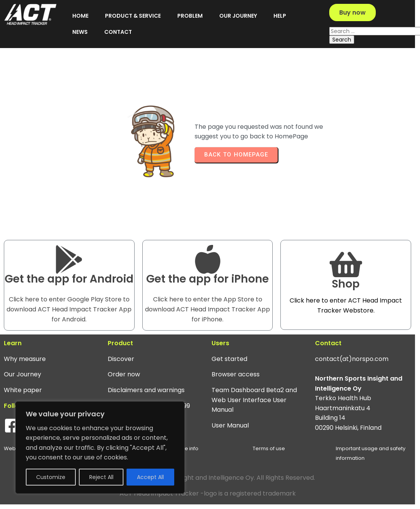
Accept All (150, 477)
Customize (51, 477)
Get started (221, 370)
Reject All (101, 477)
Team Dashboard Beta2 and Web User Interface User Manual (246, 411)
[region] (100, 447)
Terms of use (259, 459)
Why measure (25, 370)
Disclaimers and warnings (142, 401)
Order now (120, 385)
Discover (117, 370)
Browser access (227, 385)
